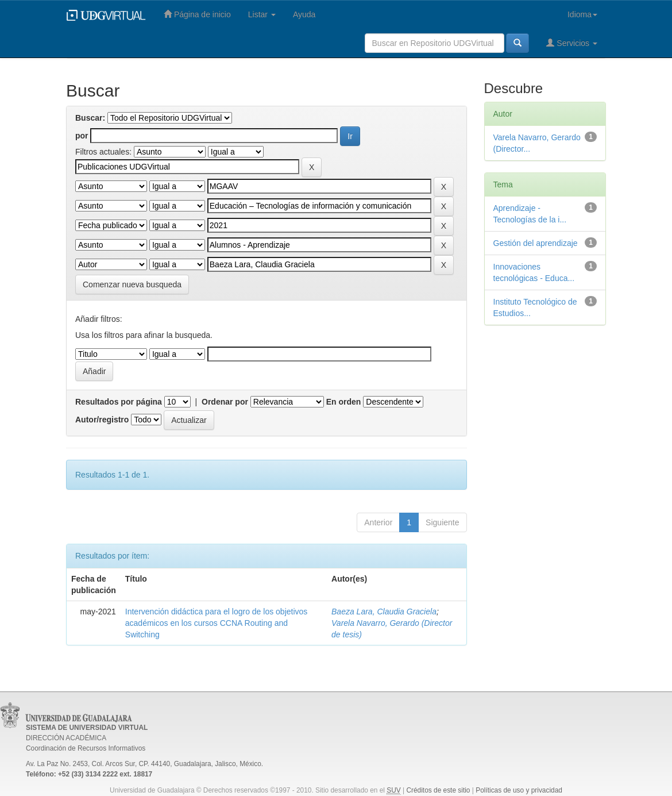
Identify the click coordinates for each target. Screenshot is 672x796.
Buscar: (90, 118)
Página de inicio (197, 14)
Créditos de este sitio (438, 790)
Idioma (582, 14)
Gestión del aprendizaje (536, 243)
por (82, 136)
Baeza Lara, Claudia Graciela (384, 612)
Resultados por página (119, 402)
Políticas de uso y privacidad (519, 790)
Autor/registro (102, 420)
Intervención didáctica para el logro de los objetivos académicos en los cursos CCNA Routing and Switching (217, 623)
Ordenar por (225, 402)
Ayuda (304, 14)
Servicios (572, 43)
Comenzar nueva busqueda (132, 284)
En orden (344, 402)
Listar (262, 14)
